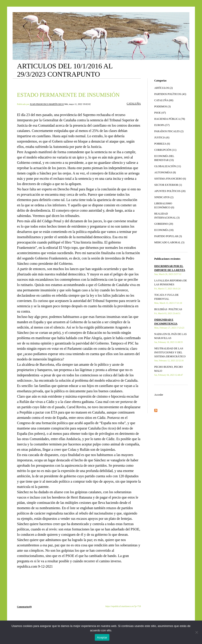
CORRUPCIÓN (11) (165, 150)
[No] (196, 632)
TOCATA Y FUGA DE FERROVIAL (168, 299)
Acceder (159, 395)
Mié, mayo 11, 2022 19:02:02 (77, 104)
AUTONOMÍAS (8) (165, 172)
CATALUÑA (134, 104)
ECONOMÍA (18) (164, 230)
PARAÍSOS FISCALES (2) (169, 131)
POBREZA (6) (162, 144)
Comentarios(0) (24, 607)
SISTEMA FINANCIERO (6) (170, 179)
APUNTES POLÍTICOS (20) (170, 191)
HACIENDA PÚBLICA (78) (170, 119)
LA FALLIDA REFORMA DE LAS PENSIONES (171, 284)
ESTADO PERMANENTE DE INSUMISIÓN (68, 95)
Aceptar (102, 637)
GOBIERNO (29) (164, 224)
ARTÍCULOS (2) (164, 88)
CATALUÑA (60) (164, 100)
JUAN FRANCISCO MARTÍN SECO (47, 104)
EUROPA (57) (162, 125)
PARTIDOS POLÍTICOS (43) (170, 94)
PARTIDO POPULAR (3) (168, 236)
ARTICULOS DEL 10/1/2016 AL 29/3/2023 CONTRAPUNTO (65, 70)
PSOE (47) (160, 113)
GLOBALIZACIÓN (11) (168, 166)
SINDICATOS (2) (164, 197)
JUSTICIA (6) (162, 137)
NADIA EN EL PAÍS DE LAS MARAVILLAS (171, 338)
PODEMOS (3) (162, 106)
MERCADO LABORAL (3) (169, 242)
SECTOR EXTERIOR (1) (168, 185)
